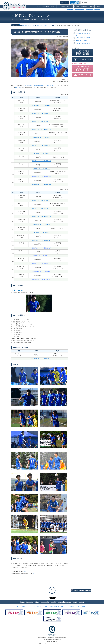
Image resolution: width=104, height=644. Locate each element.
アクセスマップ (89, 9)
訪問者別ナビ (65, 2)
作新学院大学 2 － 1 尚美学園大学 (40, 359)
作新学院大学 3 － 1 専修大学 (41, 232)
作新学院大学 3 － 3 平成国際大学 (41, 240)
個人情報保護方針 (55, 606)
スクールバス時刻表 (79, 9)
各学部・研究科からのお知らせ (84, 38)
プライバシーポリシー (43, 606)
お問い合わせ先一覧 (74, 606)
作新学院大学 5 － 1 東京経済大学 (41, 216)
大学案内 (39, 6)
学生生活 (53, 6)
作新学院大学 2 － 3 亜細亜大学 (41, 224)
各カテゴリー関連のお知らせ (83, 43)
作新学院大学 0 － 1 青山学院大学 (41, 121)
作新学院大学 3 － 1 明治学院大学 (41, 208)
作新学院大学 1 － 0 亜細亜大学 (41, 106)
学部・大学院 (46, 6)
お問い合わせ (97, 9)
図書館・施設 (84, 6)
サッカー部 (18, 87)
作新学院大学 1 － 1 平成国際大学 (41, 161)
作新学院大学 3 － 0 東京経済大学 (41, 129)
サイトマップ (70, 9)
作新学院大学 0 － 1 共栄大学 (41, 153)
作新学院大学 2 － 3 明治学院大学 (41, 114)
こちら (25, 572)
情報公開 (91, 6)
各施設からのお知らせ (81, 40)
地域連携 (77, 6)
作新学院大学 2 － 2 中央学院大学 (41, 185)
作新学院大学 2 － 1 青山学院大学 (41, 201)
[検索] (88, 2)
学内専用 (98, 6)
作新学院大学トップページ (28, 25)
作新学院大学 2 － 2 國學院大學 (41, 137)
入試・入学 (70, 6)
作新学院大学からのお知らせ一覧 (44, 25)
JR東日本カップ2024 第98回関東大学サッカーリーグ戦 (39, 85)
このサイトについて (21, 606)
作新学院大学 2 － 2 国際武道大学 (41, 145)
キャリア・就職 (61, 6)
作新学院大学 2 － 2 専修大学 (41, 169)
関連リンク (64, 606)
